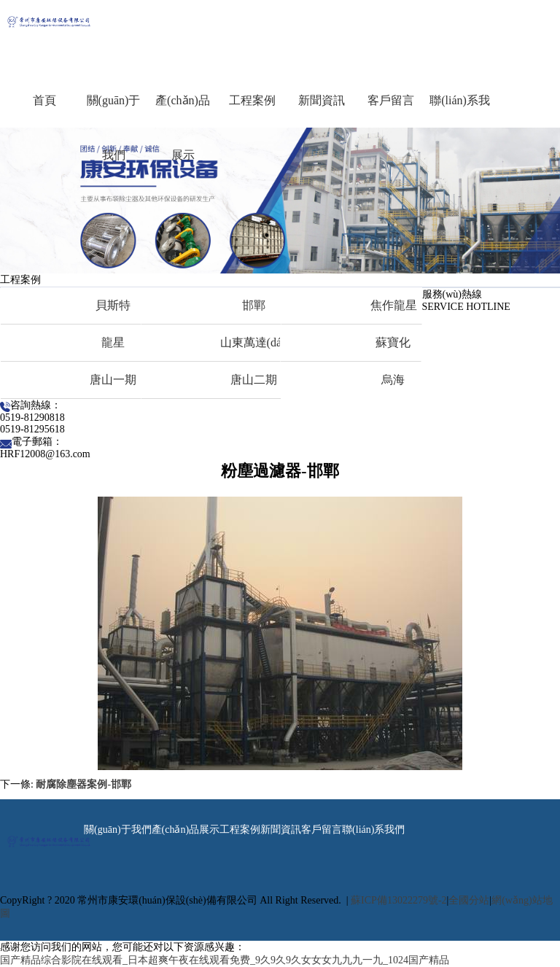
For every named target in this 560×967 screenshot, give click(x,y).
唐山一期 (113, 380)
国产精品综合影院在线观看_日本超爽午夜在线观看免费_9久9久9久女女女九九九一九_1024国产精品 (225, 960)
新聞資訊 (322, 100)
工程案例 (252, 100)
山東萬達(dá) (253, 342)
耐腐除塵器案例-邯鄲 (83, 784)
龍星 (113, 342)
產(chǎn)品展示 (183, 128)
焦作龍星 (394, 305)
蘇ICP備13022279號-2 (398, 900)
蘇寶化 (393, 342)
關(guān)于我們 (114, 128)
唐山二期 (254, 380)
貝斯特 (113, 305)
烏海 (393, 380)
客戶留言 (391, 100)
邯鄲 (254, 305)
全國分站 (469, 900)
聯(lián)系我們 (373, 830)
